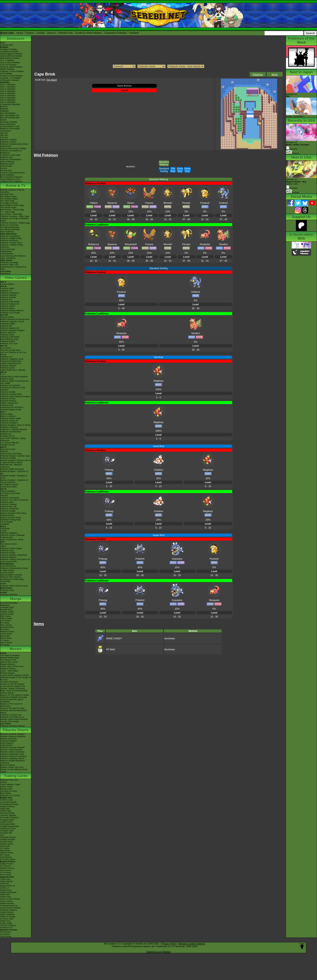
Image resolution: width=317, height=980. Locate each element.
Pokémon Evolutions (9, 240)
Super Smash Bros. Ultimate (13, 370)
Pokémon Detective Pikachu (13, 726)
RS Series (5, 623)
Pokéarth (134, 33)
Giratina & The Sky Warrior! (12, 684)
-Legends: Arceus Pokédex (12, 71)
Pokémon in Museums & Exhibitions (11, 152)
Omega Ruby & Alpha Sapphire (14, 377)
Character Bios (7, 194)
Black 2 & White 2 (8, 416)
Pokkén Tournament (9, 403)
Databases (16, 38)
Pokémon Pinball (8, 553)
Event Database (7, 175)
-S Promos (5, 934)
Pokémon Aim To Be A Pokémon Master (14, 220)
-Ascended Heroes (8, 802)
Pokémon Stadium (8, 557)
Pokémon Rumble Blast (11, 432)
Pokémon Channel (8, 504)
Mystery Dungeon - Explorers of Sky (14, 472)
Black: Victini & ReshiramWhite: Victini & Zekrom (14, 692)
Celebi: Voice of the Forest (12, 666)
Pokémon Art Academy (10, 385)
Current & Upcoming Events (13, 173)
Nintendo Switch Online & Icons (14, 586)
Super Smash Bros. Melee (12, 540)
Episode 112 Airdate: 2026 (296, 182)
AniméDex (5, 192)
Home (20, 33)
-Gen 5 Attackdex (8, 93)
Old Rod (173, 170)
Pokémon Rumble (8, 458)
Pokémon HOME (8, 324)
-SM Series (5, 846)
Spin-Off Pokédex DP (10, 115)
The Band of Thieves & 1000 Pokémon (13, 389)
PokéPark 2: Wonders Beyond (13, 429)
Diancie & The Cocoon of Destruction (11, 705)
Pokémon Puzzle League (11, 548)
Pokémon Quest (7, 368)
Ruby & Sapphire (8, 491)
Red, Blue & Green (9, 544)
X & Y (3, 374)
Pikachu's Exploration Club (12, 754)
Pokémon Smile (7, 335)
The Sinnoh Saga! (8, 207)
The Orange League (9, 199)
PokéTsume (5, 274)
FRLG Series (6, 625)
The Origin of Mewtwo (10, 655)
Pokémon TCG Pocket (10, 313)
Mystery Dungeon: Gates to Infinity (15, 425)
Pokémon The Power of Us (12, 717)
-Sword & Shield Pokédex (11, 67)
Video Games (16, 278)
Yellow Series (6, 618)
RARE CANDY (114, 638)
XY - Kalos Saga (7, 212)
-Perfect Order (6, 800)
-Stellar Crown (6, 822)
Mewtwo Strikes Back (10, 658)
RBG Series (6, 616)
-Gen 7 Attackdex (8, 98)
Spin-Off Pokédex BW (10, 118)
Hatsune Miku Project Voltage (13, 148)
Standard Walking (164, 163)
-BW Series (5, 851)
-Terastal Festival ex (9, 906)
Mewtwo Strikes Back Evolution (14, 719)
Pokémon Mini (6, 537)
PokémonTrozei (7, 515)
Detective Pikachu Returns (12, 311)
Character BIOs (7, 607)
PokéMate (5, 524)
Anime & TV (16, 186)
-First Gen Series (8, 859)
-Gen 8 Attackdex (8, 100)
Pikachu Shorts (16, 730)
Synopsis (292, 188)
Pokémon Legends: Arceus (12, 322)
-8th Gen (4, 135)
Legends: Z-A (6, 291)
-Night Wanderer (7, 914)
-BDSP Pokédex (7, 69)
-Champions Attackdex (10, 104)
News (3, 43)
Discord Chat (6, 170)
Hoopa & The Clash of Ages (12, 708)
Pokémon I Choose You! (11, 715)
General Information (9, 603)
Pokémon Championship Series (14, 144)
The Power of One (8, 660)
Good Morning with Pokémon (13, 256)
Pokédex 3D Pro (7, 436)
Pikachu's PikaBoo (8, 741)
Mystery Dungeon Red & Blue (13, 513)
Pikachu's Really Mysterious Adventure (13, 762)
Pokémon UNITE (8, 306)
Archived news (7, 45)
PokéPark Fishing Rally (10, 520)
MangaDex (5, 605)
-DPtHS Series (7, 853)
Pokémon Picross (8, 399)
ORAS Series (6, 643)
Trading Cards (16, 776)
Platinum (4, 451)
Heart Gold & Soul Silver (11, 454)
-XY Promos (6, 873)
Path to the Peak (8, 249)
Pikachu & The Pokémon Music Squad (14, 771)
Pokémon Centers (8, 142)
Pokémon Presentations (11, 159)
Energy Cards (6, 789)
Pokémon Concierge (9, 263)
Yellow (3, 546)
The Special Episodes (10, 227)
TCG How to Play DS (10, 443)
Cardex (3, 120)
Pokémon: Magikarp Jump (12, 359)
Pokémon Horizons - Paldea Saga (15, 223)
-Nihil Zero (5, 884)
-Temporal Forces (8, 828)
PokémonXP (6, 146)
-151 (2, 835)
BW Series (5, 636)
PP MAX (111, 649)
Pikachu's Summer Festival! (12, 747)
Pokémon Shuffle (8, 392)
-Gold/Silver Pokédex (10, 52)
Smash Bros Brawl (8, 487)
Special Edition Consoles (11, 575)
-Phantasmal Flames (9, 804)
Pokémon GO (6, 300)
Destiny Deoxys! (7, 673)
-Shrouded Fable (8, 824)
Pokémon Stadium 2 (9, 533)
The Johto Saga (7, 201)
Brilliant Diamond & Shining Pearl (15, 319)
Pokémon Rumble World (11, 394)
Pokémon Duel (7, 405)
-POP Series (6, 875)
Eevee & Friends (8, 765)
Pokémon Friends (8, 297)
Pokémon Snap (7, 551)
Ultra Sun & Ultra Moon (10, 350)
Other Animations (8, 258)
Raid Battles (6, 793)
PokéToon (5, 247)
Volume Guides (7, 614)
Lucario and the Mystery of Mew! (15, 675)
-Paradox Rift (6, 833)
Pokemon (258, 74)
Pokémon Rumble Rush (11, 361)
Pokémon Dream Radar (11, 418)
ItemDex (4, 107)
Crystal (3, 531)
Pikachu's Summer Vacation (13, 734)
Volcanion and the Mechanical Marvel (13, 712)
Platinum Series (7, 632)
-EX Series (5, 855)
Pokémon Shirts (7, 164)
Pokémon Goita (7, 590)
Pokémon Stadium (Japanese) (14, 555)
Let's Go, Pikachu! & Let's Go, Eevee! (13, 353)
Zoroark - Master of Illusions (13, 688)
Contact (41, 33)
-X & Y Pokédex (7, 60)
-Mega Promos (7, 864)
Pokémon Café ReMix (10, 302)
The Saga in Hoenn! (9, 203)
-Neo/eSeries (6, 857)
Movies (16, 649)
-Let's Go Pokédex (8, 65)
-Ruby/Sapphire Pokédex (11, 54)
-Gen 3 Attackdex (8, 89)
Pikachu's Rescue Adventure (13, 736)
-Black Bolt (5, 809)
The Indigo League (8, 196)
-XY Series (5, 848)
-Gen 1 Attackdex (8, 85)
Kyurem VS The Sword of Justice (15, 695)
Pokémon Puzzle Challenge (12, 535)
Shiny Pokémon (7, 232)
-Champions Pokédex (10, 80)
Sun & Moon (6, 348)
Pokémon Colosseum (10, 498)
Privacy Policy (169, 944)
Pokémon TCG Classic (10, 795)
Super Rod (187, 170)
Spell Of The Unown (9, 662)
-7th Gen (4, 137)
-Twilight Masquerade (10, 826)
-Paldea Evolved (7, 839)
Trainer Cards (6, 787)
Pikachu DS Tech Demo (11, 518)
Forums (30, 33)
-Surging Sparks (7, 820)
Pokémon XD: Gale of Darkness (14, 500)
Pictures (293, 153)
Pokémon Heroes (8, 669)
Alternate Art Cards (9, 791)
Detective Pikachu (8, 366)
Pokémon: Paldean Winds (12, 245)
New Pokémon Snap (9, 339)
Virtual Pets (5, 581)
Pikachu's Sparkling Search (12, 758)
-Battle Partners (7, 903)
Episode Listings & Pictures (12, 190)
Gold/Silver (5, 529)
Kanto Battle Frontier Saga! (12, 205)
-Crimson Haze (7, 919)
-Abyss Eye (5, 879)
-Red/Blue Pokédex (9, 49)
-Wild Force (5, 921)
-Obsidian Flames (8, 837)
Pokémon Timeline (8, 140)
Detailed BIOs (6, 610)
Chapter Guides (7, 612)
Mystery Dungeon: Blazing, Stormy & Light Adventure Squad (16, 461)
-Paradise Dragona (9, 910)
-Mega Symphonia (8, 892)
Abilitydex (5, 111)
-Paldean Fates (7, 831)
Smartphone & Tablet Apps (12, 579)
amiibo (3, 584)
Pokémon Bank (7, 379)
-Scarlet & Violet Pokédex (11, 76)
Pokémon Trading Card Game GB (15, 559)
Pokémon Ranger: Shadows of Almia (14, 477)
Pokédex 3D (6, 434)
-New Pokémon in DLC (10, 179)
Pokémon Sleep (7, 308)
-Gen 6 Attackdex (8, 96)
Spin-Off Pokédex (8, 113)
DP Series (5, 629)
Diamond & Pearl (8, 449)
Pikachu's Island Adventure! (12, 752)
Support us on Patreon (158, 952)
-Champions (6, 131)
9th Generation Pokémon (11, 177)
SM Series (5, 645)
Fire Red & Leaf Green (10, 493)
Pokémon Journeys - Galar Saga (15, 216)
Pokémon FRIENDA (9, 595)
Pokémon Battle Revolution (12, 469)
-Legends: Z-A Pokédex (11, 78)
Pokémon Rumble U (9, 423)
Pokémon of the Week (10, 129)
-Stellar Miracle (7, 912)
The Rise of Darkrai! (9, 682)
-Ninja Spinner (6, 881)
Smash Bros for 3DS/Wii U (12, 407)
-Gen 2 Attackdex (8, 87)
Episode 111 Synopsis (298, 146)
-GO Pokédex (6, 74)
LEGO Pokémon (7, 162)
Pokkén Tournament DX (11, 363)
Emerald (4, 496)
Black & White (6, 414)
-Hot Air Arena (6, 901)
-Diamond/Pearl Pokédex (11, 56)
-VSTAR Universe (8, 925)
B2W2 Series (6, 638)
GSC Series (6, 621)
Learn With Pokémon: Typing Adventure (13, 439)
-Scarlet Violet (6, 842)
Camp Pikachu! (7, 743)
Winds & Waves (7, 284)
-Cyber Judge (6, 923)
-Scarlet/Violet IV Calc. (10, 126)
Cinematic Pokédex (9, 122)
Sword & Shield (7, 317)
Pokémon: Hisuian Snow (11, 243)
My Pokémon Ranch (9, 484)
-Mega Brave (6, 890)
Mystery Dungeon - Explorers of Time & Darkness (14, 481)
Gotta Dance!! (6, 745)
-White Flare (6, 811)
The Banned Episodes (10, 229)
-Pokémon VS (6, 928)
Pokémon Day (6, 157)
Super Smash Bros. (9, 562)
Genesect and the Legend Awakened (12, 701)
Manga (16, 599)
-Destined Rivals (7, 813)
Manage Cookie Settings (192, 944)
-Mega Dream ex (8, 886)
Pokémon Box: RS (8, 507)
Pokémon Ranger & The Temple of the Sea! (15, 679)
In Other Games (7, 570)
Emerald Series (7, 627)
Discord (51, 33)
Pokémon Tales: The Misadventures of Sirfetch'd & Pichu (13, 267)
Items (275, 74)
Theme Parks (6, 166)
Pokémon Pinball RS (9, 509)
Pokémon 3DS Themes (10, 577)
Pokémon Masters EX (10, 304)
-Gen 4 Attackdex (8, 91)
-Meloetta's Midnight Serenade (14, 697)
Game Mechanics (8, 124)
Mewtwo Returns (8, 664)
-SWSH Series (7, 844)
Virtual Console (7, 573)
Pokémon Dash (7, 502)
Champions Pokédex (116, 33)
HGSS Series (6, 634)
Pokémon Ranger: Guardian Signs (15, 456)
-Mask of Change (8, 917)
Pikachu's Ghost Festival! (11, 750)
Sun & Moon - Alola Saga (11, 214)
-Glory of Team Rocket (10, 899)
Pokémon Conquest (9, 427)
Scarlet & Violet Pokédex (88, 33)
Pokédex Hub (65, 33)
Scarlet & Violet (7, 288)
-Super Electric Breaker (10, 908)
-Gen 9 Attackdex (8, 102)
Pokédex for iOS (7, 445)
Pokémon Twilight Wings (11, 238)
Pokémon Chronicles (9, 225)
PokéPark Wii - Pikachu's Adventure (11, 466)
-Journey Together (8, 815)
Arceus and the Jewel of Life (13, 686)
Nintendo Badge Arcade (11, 410)
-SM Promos (6, 870)
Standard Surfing (164, 170)
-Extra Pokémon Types (10, 784)
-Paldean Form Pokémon (11, 181)
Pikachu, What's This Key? (12, 767)
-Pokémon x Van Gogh (10, 155)
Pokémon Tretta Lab (9, 421)
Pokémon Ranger (8, 511)
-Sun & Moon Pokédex (10, 63)
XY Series (5, 640)
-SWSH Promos (7, 868)
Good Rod (180, 170)
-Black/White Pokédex (10, 58)
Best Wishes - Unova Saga (12, 210)
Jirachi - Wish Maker (9, 671)
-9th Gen (4, 133)
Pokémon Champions (10, 293)
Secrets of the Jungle (10, 721)
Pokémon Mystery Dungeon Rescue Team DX (12, 331)
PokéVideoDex (7, 254)
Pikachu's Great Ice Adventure (14, 756)
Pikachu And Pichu (8, 739)
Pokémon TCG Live (9, 344)
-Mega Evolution (7, 806)
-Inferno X (5, 888)
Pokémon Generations (10, 236)
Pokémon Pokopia (8, 295)
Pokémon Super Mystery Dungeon (15, 396)
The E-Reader (6, 522)
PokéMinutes (6, 251)
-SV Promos (6, 866)
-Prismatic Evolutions (9, 817)
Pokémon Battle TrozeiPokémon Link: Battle (14, 382)
